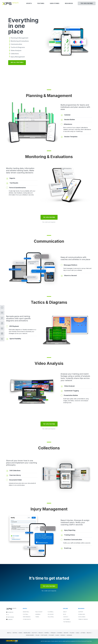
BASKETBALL (26, 612)
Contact (66, 617)
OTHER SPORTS (27, 619)
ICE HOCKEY (51, 614)
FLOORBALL (51, 612)
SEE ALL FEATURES (17, 62)
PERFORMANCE (27, 617)
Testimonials (67, 622)
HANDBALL (38, 614)
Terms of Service (83, 619)
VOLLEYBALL (51, 617)
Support (81, 612)
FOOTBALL (26, 614)
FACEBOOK (11, 612)
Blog (65, 614)
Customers (66, 619)
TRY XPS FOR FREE (49, 217)
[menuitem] (9, 633)
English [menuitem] (41, 633)
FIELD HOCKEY (39, 612)
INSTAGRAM (11, 617)
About (65, 612)
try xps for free (49, 586)
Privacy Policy (89, 641)
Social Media (82, 617)
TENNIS (37, 617)
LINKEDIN (10, 619)
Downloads (82, 614)
